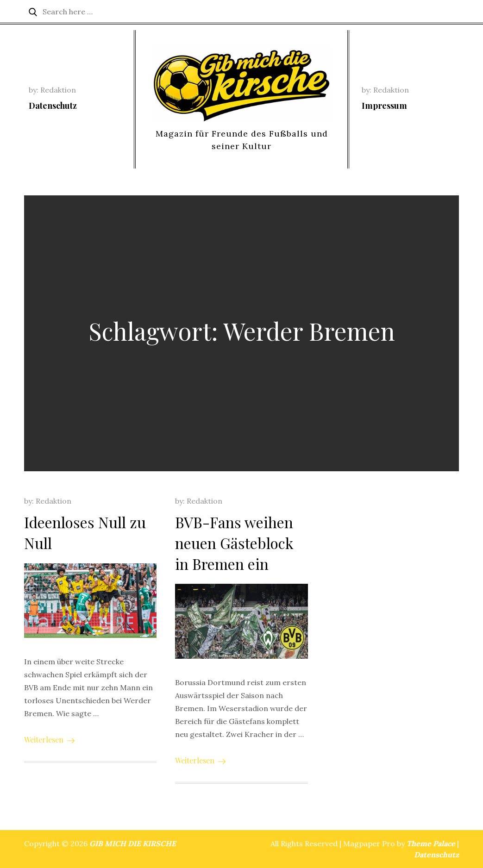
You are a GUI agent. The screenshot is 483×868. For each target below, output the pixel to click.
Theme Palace (431, 843)
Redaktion (58, 90)
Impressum (384, 106)
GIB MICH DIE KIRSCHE (133, 843)
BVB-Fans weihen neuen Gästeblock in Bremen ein (234, 543)
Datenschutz (53, 106)
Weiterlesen (49, 740)
